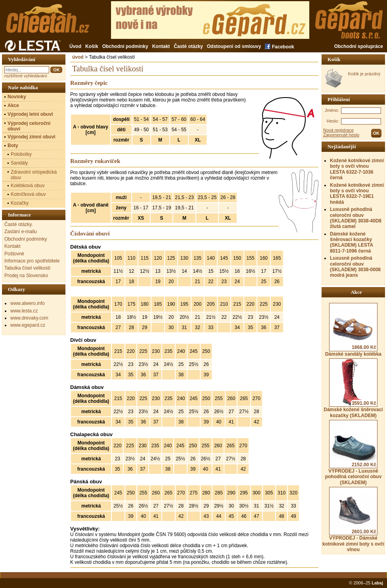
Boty (13, 146)
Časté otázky (188, 46)
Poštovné (14, 254)
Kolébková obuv (28, 186)
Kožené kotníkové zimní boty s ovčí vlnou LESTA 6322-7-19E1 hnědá (357, 194)
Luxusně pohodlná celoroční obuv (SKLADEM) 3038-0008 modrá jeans (355, 267)
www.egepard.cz (28, 325)
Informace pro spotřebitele (32, 261)
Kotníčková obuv (28, 194)
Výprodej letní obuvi (30, 114)
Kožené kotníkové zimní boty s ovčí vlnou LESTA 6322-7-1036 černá (357, 169)
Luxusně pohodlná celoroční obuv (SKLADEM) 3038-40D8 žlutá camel (356, 218)
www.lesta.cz (24, 311)
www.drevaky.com (29, 318)
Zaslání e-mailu (21, 232)
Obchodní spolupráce (359, 46)
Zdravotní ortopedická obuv (34, 175)
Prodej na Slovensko (26, 276)
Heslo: (333, 121)
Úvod (75, 46)
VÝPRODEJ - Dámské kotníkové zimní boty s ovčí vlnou (353, 520)
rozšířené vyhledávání (26, 76)
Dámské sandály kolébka (353, 330)
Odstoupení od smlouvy (234, 46)
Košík (92, 46)
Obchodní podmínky (125, 46)
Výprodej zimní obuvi (32, 137)
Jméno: (332, 110)
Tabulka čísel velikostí (27, 268)
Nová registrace (338, 130)
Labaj (377, 583)
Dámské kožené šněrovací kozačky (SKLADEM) (353, 388)
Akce (13, 105)
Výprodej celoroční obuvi (29, 126)
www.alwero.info (28, 303)
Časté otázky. (19, 224)
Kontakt (161, 46)
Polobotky (21, 154)
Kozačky (20, 203)
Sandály (19, 163)
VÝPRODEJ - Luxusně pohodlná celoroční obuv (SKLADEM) (353, 453)
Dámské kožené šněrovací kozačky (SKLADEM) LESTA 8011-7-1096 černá (352, 242)
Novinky (17, 97)
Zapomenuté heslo (341, 135)
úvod (78, 57)
